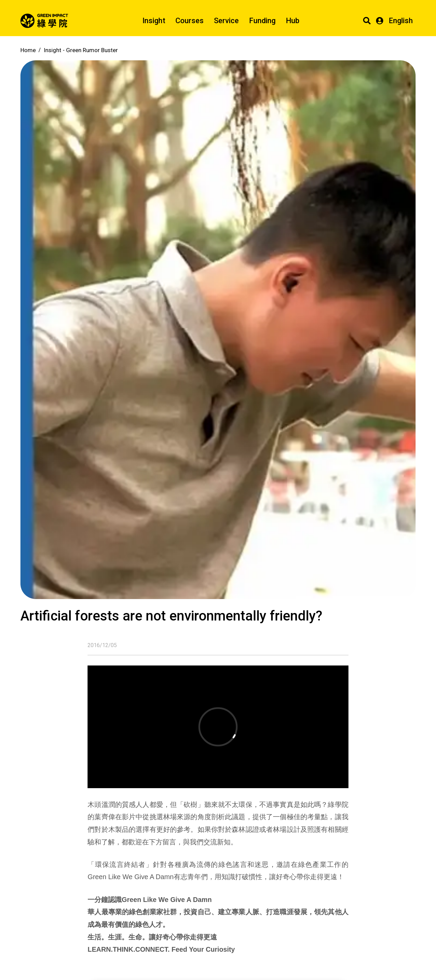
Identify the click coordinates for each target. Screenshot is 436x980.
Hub (293, 21)
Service (226, 21)
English (401, 21)
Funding (262, 21)
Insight (154, 21)
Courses (190, 21)
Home (28, 50)
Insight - (81, 50)
